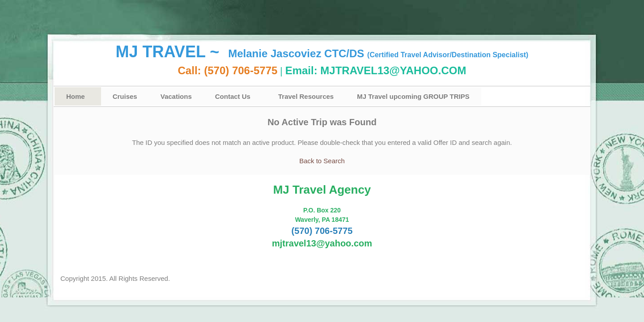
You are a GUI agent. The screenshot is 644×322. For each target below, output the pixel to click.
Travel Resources (306, 96)
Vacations (176, 96)
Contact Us (233, 96)
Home (76, 96)
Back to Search (322, 161)
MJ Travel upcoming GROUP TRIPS (413, 96)
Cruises (125, 96)
